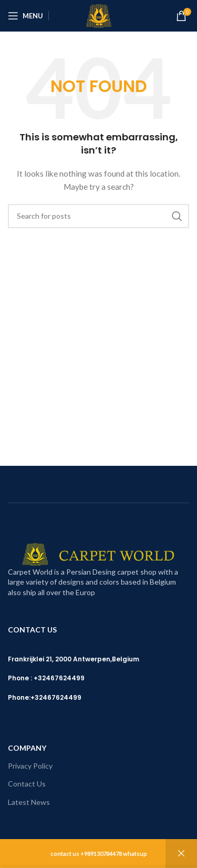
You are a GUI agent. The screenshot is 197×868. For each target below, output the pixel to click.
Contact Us (27, 784)
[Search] (98, 216)
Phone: (19, 697)
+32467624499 (56, 697)
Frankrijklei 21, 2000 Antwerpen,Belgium (74, 659)
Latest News (29, 802)
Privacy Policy (30, 766)
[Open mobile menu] (25, 16)
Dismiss (181, 854)
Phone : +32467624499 (46, 678)
